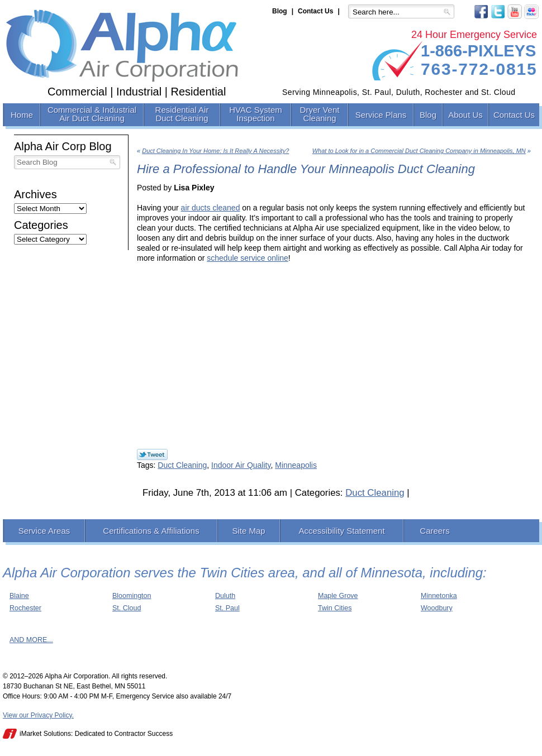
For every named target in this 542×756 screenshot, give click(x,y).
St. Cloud (127, 608)
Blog (280, 11)
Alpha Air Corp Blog (63, 146)
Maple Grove (338, 596)
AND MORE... (31, 640)
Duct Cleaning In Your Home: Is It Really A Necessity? (215, 151)
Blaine (19, 596)
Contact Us (315, 11)
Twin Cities (335, 608)
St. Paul (227, 608)
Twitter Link (152, 454)
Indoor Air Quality (241, 465)
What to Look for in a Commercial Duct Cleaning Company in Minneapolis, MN (419, 151)
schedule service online (248, 258)
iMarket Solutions (45, 734)
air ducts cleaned (211, 208)
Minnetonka (439, 596)
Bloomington (132, 596)
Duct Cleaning (182, 465)
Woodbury (437, 608)
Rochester (25, 608)
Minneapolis (296, 465)
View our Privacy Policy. (38, 715)
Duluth (225, 596)
